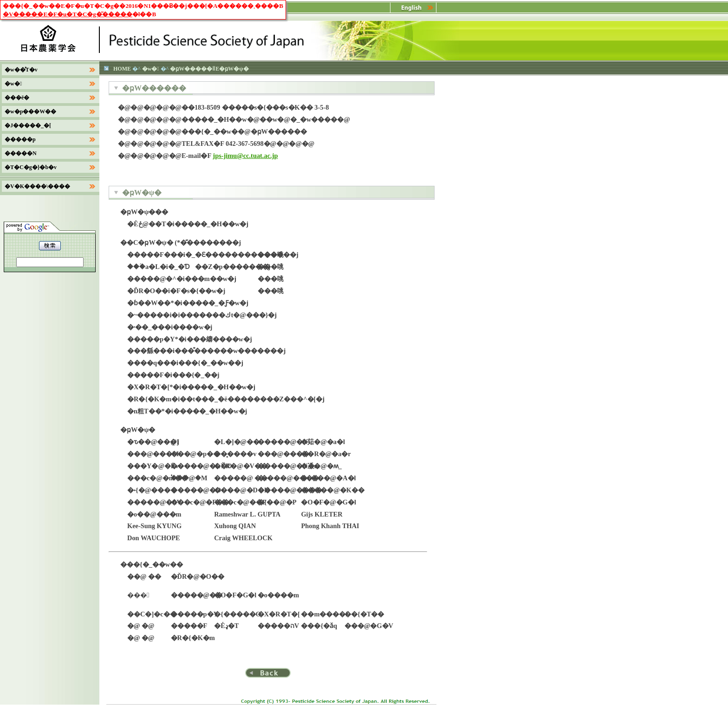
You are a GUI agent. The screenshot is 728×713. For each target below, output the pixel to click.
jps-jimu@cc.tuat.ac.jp (245, 156)
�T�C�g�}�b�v (31, 167)
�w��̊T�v (21, 70)
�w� (151, 69)
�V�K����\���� (37, 186)
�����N (21, 153)
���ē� (17, 98)
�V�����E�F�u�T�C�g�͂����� (68, 14)
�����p (20, 139)
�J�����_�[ (28, 125)
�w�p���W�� (30, 111)
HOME (122, 69)
